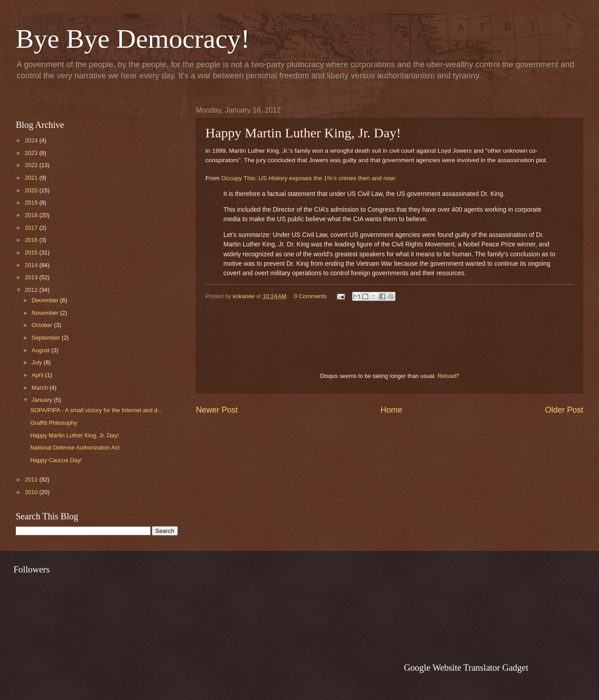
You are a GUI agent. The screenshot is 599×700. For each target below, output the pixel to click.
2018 (32, 215)
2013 (32, 277)
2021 (32, 178)
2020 (32, 190)
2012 (32, 290)
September (47, 338)
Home (391, 410)
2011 (32, 480)
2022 (32, 165)
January (43, 400)
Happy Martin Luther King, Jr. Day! (75, 435)
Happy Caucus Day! (56, 460)
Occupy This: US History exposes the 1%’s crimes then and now (308, 178)
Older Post (564, 410)
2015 (32, 252)
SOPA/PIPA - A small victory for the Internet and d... (96, 410)
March (40, 388)
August (41, 350)
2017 (32, 228)
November (46, 313)
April (38, 375)
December (46, 300)
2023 (32, 153)
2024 (32, 140)
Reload (447, 376)
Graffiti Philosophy (54, 423)
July (37, 362)
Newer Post (217, 410)
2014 (32, 265)
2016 (32, 240)
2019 (32, 202)
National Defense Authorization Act (75, 448)
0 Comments (311, 296)
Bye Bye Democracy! (133, 39)
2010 (32, 492)
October (43, 325)
